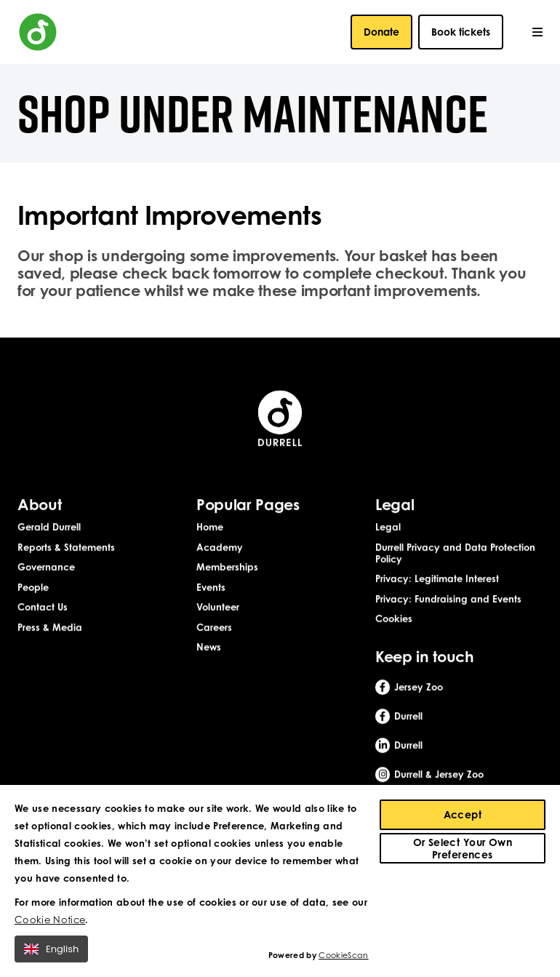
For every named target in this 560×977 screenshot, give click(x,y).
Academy (220, 548)
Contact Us (43, 608)
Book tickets (461, 32)
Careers (214, 628)
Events (211, 588)
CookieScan (343, 960)
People (33, 588)
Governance (46, 567)
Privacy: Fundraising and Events (448, 599)
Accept (463, 818)
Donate (381, 32)
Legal (388, 527)
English (51, 953)
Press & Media (50, 628)
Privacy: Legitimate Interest (437, 579)
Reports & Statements (66, 548)
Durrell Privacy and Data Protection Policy (455, 554)
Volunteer (218, 608)
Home (210, 527)
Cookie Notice (50, 923)
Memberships (227, 567)
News (209, 648)
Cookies (394, 620)
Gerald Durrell (49, 527)
